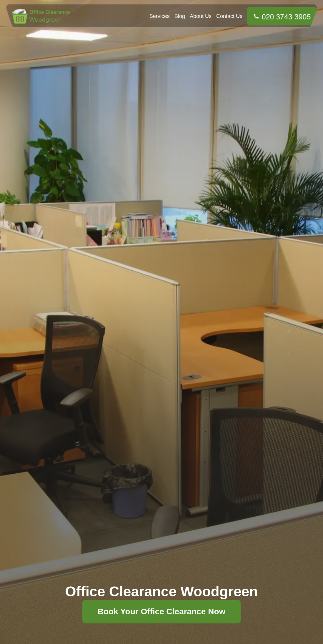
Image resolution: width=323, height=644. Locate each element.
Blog (180, 16)
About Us (201, 16)
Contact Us (229, 16)
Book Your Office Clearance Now (162, 611)
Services (160, 16)
